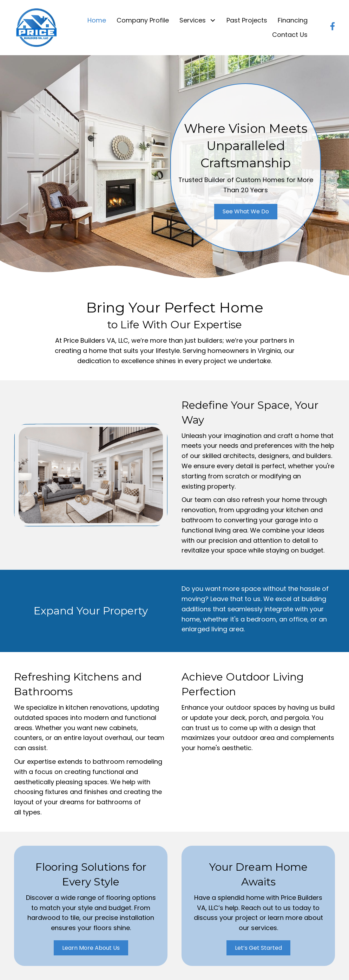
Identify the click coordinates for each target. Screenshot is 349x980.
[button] (213, 21)
